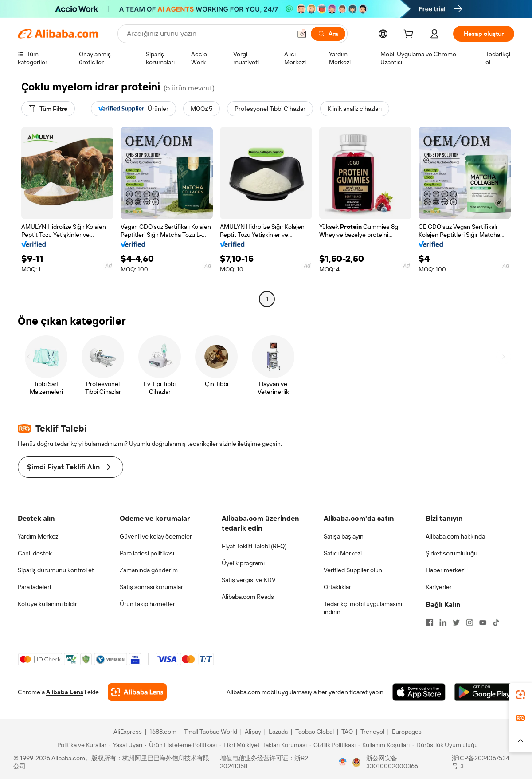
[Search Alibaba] (208, 34)
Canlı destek (35, 553)
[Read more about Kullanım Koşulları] (384, 745)
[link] (520, 695)
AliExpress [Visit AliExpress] (128, 732)
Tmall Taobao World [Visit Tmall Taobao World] (211, 732)
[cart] (410, 35)
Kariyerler (439, 587)
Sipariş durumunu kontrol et (56, 570)
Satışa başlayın (344, 536)
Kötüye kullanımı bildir (47, 604)
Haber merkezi (446, 570)
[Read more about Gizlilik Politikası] (332, 745)
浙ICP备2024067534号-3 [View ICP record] (481, 762)
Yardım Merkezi (39, 536)
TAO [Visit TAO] (347, 732)
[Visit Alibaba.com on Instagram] (469, 622)
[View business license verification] (343, 762)
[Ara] (328, 34)
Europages (407, 732)
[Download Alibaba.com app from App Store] (419, 692)
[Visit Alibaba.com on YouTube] (483, 622)
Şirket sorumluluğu (452, 553)
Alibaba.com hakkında (455, 536)
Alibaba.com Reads (248, 597)
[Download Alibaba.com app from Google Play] (484, 692)
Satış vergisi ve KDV (249, 580)
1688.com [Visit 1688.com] (163, 732)
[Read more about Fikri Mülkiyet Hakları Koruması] (263, 745)
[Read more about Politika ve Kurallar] (80, 745)
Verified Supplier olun (353, 570)
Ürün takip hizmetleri (148, 604)
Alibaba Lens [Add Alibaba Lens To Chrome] (65, 692)
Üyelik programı (243, 563)
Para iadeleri (34, 587)
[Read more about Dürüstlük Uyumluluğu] (445, 745)
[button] (302, 34)
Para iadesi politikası (147, 553)
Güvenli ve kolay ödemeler (156, 536)
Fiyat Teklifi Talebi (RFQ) (254, 546)
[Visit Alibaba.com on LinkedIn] (443, 622)
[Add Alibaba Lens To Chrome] (137, 692)
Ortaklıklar (337, 587)
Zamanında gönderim (149, 570)
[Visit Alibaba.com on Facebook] (430, 622)
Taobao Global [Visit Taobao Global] (315, 732)
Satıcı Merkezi (343, 553)
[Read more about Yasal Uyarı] (126, 745)
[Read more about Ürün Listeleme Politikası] (181, 745)
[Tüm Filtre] (48, 109)
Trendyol (372, 732)
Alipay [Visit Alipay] (253, 732)
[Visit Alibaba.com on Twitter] (456, 622)
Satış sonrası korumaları (152, 587)
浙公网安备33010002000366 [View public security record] (392, 762)
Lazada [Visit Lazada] (278, 732)
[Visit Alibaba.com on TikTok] (496, 622)
